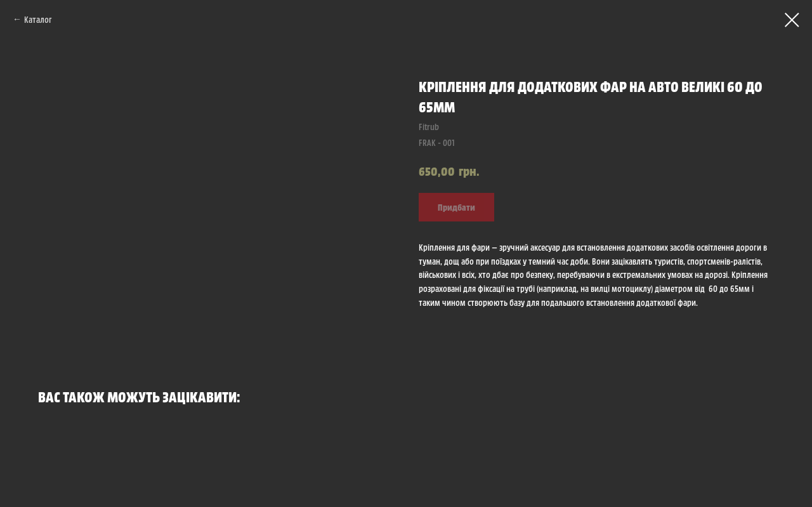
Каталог (38, 19)
